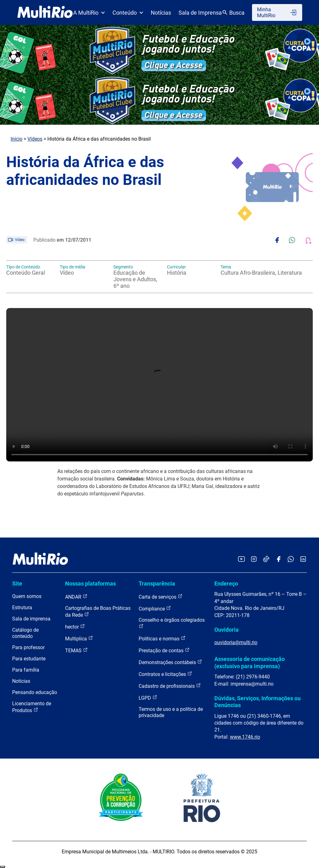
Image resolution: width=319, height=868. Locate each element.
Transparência (157, 583)
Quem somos (27, 596)
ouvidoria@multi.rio (236, 642)
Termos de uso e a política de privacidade (171, 712)
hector (75, 627)
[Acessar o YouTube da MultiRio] (241, 559)
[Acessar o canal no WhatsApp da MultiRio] (291, 559)
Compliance (155, 608)
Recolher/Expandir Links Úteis (2, 867)
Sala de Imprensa (200, 13)
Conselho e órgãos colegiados (172, 623)
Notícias (161, 13)
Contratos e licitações (165, 674)
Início (17, 139)
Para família (26, 670)
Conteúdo (128, 13)
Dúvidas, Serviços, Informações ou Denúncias (257, 702)
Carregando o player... (159, 385)
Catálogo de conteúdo (25, 633)
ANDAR (76, 597)
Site (17, 583)
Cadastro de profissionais (170, 686)
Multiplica (79, 638)
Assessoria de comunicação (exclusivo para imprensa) (250, 662)
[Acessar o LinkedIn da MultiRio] (303, 559)
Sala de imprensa (31, 619)
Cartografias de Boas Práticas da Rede (98, 612)
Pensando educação (35, 692)
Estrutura (22, 608)
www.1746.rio (245, 737)
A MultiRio (89, 13)
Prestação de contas (164, 650)
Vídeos (35, 139)
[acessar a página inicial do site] (45, 12)
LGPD (148, 698)
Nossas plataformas (90, 583)
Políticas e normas (162, 638)
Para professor (28, 647)
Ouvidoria (226, 630)
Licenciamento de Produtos (32, 707)
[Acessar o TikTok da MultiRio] (266, 559)
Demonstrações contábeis (170, 662)
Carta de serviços (161, 597)
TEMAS (76, 650)
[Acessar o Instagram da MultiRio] (254, 559)
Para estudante (29, 659)
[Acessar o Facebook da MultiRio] (279, 559)
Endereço (226, 583)
